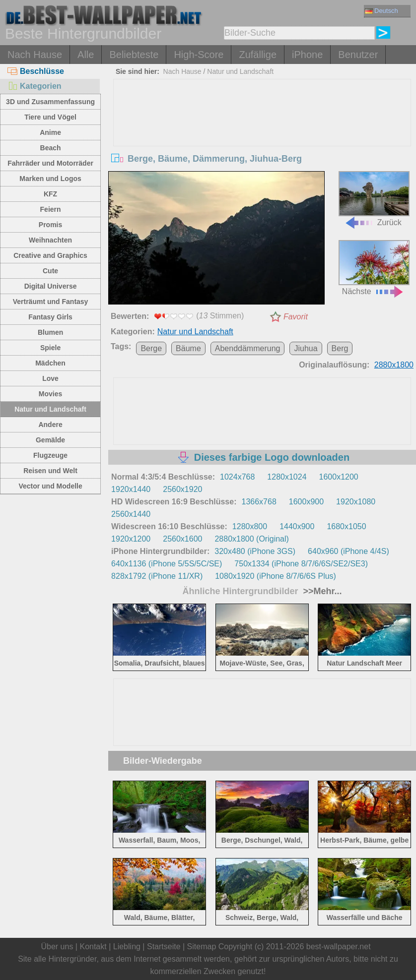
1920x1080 (356, 502)
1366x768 (259, 502)
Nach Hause (35, 55)
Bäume (188, 348)
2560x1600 (182, 539)
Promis (50, 225)
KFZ (50, 194)
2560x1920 (182, 489)
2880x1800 (394, 365)
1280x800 (250, 526)
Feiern (51, 209)
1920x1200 (131, 539)
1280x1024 (287, 477)
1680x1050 (346, 526)
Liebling (127, 947)
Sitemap (202, 947)
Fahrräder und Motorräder (50, 163)
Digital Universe (51, 286)
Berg (340, 348)
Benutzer (358, 55)
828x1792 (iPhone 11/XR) (157, 576)
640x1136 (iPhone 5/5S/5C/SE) (167, 564)
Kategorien (35, 86)
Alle (86, 55)
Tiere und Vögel (50, 117)
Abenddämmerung (248, 348)
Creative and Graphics (50, 255)
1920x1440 (131, 489)
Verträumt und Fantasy (51, 302)
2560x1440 (131, 514)
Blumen (50, 332)
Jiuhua (306, 348)
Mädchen (50, 363)
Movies (50, 394)
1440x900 (297, 526)
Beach (51, 148)
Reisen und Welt (50, 471)
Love (50, 378)
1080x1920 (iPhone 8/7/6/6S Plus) (276, 576)
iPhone (307, 55)
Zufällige (258, 55)
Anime (50, 132)
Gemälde (50, 440)
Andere (50, 425)
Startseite (164, 947)
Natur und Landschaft (50, 409)
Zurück (374, 199)
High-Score (199, 55)
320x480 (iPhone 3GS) (255, 551)
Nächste (374, 268)
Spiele (50, 348)
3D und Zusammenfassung (50, 102)
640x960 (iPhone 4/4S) (348, 551)
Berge (151, 348)
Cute (50, 271)
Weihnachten (50, 240)
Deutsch (381, 11)
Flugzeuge (50, 455)
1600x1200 (339, 477)
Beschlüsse (36, 71)
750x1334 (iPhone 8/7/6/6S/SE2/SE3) (301, 564)
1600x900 (306, 502)
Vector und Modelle (50, 486)
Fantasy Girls (50, 317)
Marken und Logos (50, 179)
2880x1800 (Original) (251, 539)
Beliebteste (134, 55)
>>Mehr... (321, 591)
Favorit (296, 317)
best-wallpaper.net (339, 947)
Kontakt (93, 947)
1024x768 (237, 477)
